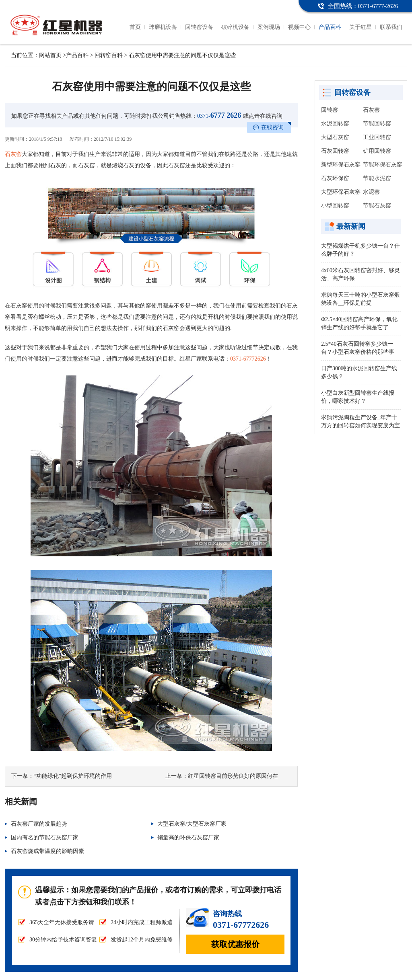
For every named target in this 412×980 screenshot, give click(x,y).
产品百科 (330, 27)
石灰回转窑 (335, 151)
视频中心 (299, 27)
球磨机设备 (163, 27)
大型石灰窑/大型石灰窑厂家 (192, 824)
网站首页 (50, 55)
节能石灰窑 (377, 206)
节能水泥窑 (377, 178)
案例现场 (269, 27)
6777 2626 (219, 115)
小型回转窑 (335, 206)
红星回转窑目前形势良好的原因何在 (233, 776)
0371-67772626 (248, 359)
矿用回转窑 (377, 151)
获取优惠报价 (235, 944)
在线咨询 (272, 127)
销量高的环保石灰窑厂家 (188, 838)
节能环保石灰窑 (383, 165)
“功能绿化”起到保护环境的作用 (73, 776)
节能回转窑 (377, 124)
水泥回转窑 (335, 124)
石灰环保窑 (335, 178)
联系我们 (391, 27)
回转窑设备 (199, 27)
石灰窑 (13, 154)
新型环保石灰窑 (341, 165)
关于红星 (360, 27)
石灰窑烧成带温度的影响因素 (47, 851)
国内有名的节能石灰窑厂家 (45, 838)
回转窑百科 (109, 55)
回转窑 (330, 110)
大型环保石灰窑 (341, 192)
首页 (135, 27)
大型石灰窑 (335, 137)
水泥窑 (371, 192)
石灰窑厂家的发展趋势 (39, 824)
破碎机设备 (235, 27)
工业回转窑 (377, 137)
